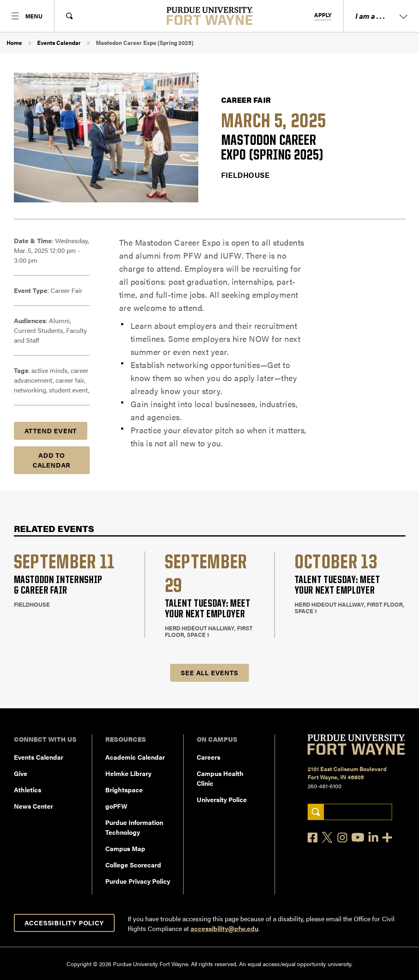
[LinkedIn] (373, 837)
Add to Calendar (52, 460)
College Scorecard (133, 865)
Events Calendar (59, 42)
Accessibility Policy (64, 923)
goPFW (116, 806)
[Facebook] (313, 837)
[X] (328, 838)
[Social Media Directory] (387, 837)
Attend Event (51, 431)
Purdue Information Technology (134, 827)
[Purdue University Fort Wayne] (209, 16)
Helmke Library (128, 773)
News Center (33, 806)
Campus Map (125, 848)
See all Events (209, 673)
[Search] (316, 812)
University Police (222, 799)
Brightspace (124, 790)
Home (14, 42)
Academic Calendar (135, 757)
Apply (323, 15)
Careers (208, 757)
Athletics (28, 790)
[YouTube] (358, 837)
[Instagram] (342, 837)
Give (21, 773)
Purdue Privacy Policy (138, 881)
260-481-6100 (325, 786)
